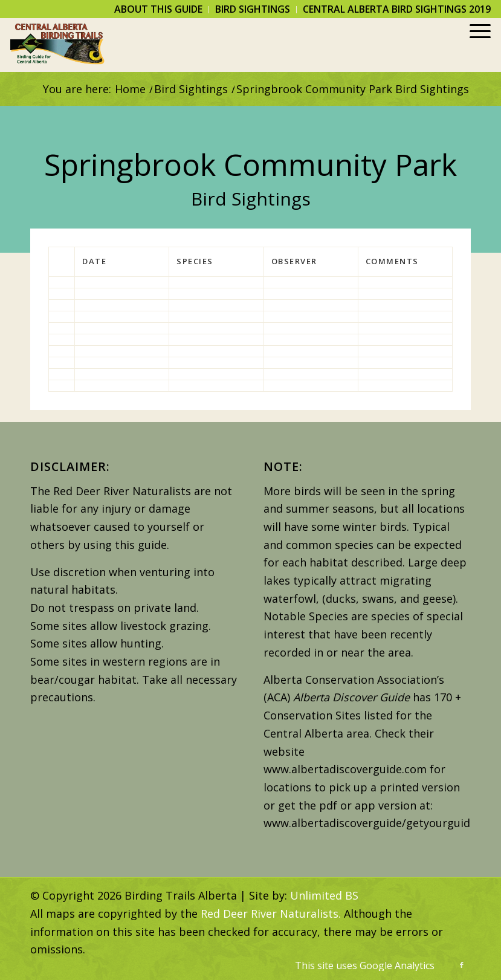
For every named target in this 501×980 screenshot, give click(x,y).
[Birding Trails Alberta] (58, 45)
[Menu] (474, 45)
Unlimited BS (324, 895)
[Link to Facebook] (462, 965)
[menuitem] (159, 10)
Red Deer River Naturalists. (271, 913)
